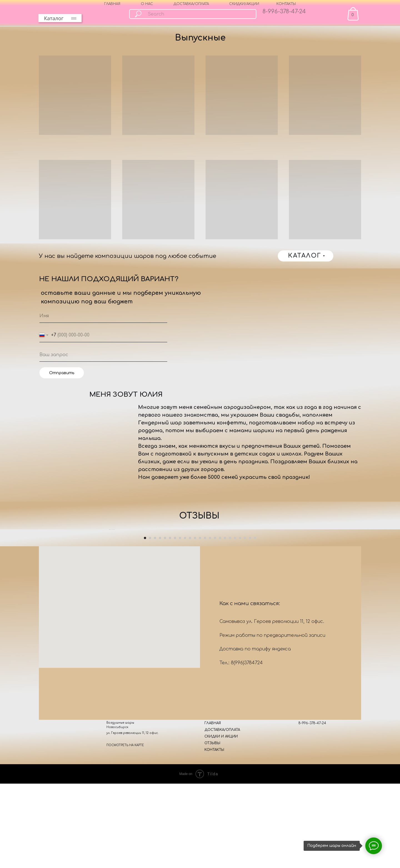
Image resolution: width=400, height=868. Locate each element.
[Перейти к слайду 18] (230, 690)
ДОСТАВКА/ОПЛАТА (191, 4)
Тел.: (225, 815)
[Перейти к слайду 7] (175, 690)
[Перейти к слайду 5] (165, 690)
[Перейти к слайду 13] (205, 690)
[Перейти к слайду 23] (255, 690)
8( (233, 815)
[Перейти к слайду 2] (150, 690)
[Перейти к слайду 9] (185, 690)
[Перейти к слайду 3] (155, 690)
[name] (103, 316)
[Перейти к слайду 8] (180, 690)
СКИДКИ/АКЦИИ (244, 4)
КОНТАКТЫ (286, 4)
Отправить (62, 373)
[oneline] (103, 355)
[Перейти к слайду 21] (245, 690)
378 (248, 815)
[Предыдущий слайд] (108, 606)
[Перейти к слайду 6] (170, 690)
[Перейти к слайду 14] (210, 690)
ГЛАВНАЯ (112, 4)
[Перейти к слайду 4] (160, 690)
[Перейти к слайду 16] (220, 690)
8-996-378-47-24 (284, 12)
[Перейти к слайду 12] (200, 690)
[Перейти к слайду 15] (215, 690)
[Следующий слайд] (292, 606)
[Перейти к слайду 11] (195, 690)
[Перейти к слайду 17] (225, 690)
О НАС (147, 4)
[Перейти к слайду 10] (190, 690)
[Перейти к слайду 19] (235, 690)
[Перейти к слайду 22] (250, 690)
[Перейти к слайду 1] (145, 690)
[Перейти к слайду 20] (240, 690)
